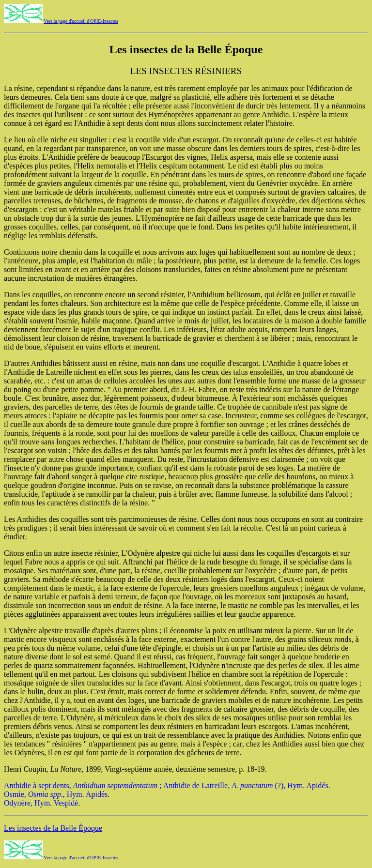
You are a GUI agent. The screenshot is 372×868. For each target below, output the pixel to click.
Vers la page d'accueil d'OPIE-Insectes (81, 21)
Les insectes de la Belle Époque (53, 828)
